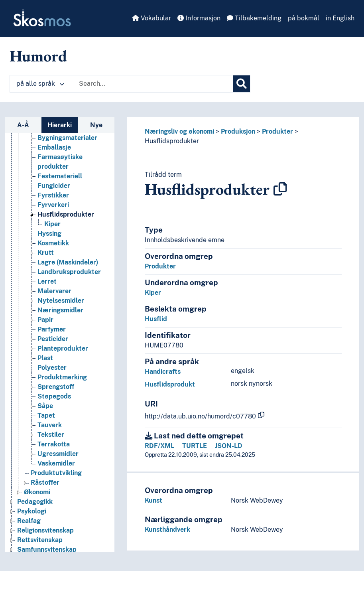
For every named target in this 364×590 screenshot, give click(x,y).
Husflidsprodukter (172, 141)
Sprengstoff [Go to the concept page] (56, 387)
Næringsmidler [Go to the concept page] (60, 310)
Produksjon (238, 131)
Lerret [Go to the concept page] (47, 281)
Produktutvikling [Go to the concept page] (56, 473)
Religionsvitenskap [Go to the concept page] (45, 530)
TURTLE (195, 446)
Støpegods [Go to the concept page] (54, 396)
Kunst (153, 500)
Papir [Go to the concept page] (45, 320)
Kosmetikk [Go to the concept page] (53, 243)
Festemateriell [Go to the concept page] (60, 176)
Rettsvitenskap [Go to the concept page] (40, 540)
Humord (38, 56)
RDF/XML (159, 446)
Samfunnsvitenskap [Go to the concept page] (47, 550)
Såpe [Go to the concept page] (45, 406)
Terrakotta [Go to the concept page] (54, 444)
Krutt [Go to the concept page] (46, 253)
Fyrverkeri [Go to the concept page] (53, 205)
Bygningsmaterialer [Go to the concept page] (67, 138)
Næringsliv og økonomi (179, 131)
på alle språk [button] (40, 84)
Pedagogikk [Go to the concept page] (35, 502)
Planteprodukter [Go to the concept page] (63, 348)
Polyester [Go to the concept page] (52, 368)
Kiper (153, 293)
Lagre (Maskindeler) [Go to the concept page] (68, 262)
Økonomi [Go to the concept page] (37, 492)
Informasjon (199, 18)
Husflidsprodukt (170, 384)
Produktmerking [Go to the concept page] (62, 377)
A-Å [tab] (23, 125)
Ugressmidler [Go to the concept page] (58, 454)
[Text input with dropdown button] (153, 84)
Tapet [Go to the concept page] (46, 415)
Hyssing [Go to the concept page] (49, 234)
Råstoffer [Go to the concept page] (45, 482)
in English (340, 18)
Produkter (277, 131)
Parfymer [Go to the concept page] (52, 329)
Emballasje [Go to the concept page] (54, 147)
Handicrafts (163, 372)
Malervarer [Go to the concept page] (54, 291)
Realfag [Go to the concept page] (29, 521)
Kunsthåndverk (167, 530)
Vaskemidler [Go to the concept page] (56, 463)
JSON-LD (229, 446)
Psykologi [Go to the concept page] (32, 511)
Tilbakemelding (254, 18)
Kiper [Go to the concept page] (52, 224)
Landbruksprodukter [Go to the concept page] (69, 272)
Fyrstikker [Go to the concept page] (53, 195)
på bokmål (304, 18)
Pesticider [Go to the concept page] (53, 339)
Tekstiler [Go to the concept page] (51, 435)
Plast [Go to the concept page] (45, 358)
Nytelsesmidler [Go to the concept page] (61, 301)
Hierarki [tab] (60, 125)
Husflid (156, 319)
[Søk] (242, 84)
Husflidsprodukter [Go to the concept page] (66, 214)
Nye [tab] (96, 125)
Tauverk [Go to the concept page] (50, 425)
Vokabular (152, 18)
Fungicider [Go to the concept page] (54, 186)
